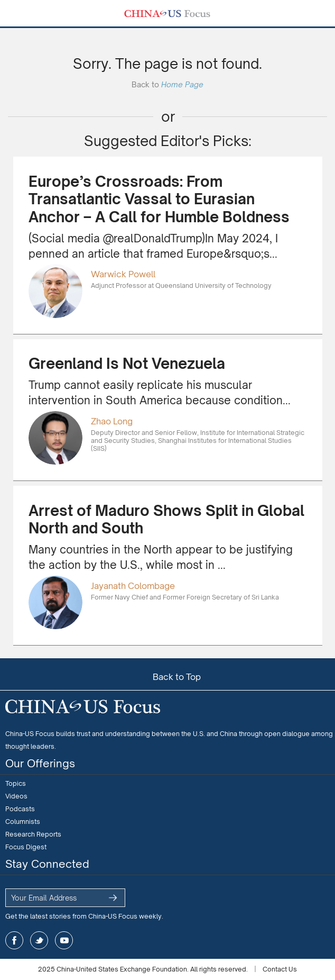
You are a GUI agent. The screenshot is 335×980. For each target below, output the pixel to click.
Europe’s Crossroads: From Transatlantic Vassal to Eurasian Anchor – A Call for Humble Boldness (159, 199)
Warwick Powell (123, 274)
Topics (16, 783)
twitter (39, 940)
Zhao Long (112, 421)
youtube (64, 940)
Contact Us (280, 969)
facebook (14, 940)
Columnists (23, 822)
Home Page (182, 84)
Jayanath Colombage (133, 586)
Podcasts (20, 809)
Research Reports (33, 834)
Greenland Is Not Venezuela (127, 363)
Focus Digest (26, 847)
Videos (16, 796)
